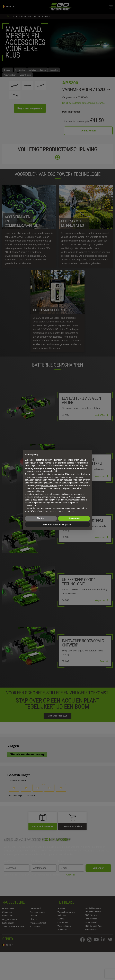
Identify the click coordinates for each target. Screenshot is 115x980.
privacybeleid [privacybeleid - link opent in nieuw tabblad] (48, 463)
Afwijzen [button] (41, 518)
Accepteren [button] (74, 518)
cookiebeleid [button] (51, 471)
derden (87, 474)
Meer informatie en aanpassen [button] (58, 525)
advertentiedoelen (49, 485)
